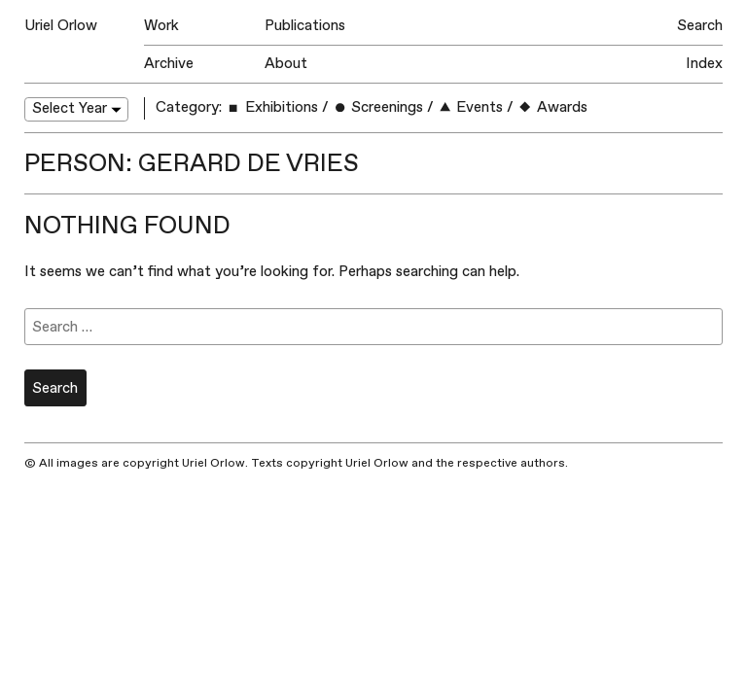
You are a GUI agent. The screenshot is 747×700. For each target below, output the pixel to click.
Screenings (378, 107)
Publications (305, 26)
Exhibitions (271, 107)
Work (161, 26)
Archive (169, 64)
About (286, 64)
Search (700, 26)
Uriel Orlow (61, 26)
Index (704, 64)
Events (470, 107)
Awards (552, 107)
